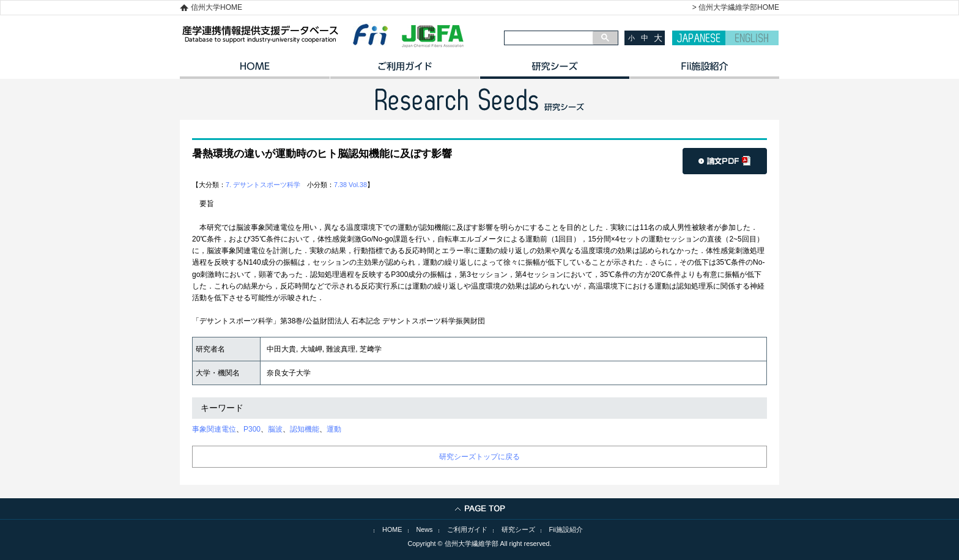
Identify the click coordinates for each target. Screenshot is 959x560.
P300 (252, 429)
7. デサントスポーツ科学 (263, 185)
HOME (255, 70)
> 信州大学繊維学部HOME (736, 7)
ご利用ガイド (405, 70)
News (425, 529)
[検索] (549, 38)
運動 (334, 429)
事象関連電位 (214, 429)
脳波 (275, 429)
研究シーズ (554, 70)
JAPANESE (699, 38)
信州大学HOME (217, 7)
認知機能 (305, 429)
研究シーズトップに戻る (480, 457)
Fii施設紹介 (566, 529)
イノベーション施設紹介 (704, 70)
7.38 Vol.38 (350, 185)
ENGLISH (752, 38)
